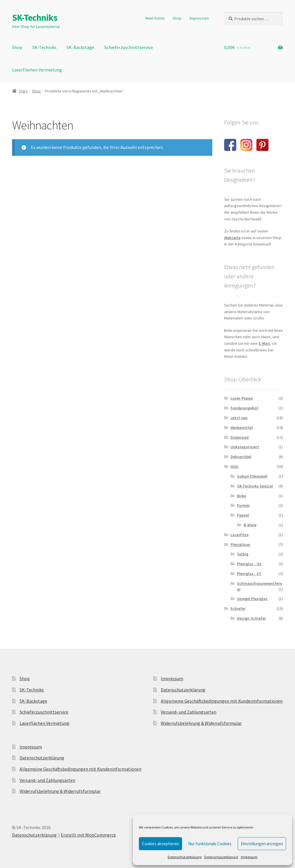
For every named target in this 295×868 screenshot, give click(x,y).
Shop (177, 18)
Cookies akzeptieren (160, 844)
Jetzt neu (239, 418)
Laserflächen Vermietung (37, 70)
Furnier (243, 505)
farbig (243, 554)
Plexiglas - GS (249, 564)
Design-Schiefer (251, 618)
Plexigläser (240, 544)
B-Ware (250, 525)
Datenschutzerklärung (185, 857)
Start (23, 91)
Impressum (249, 857)
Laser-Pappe (242, 398)
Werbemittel (242, 428)
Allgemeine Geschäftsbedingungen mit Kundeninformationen (81, 769)
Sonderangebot (244, 408)
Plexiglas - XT (249, 574)
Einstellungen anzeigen (262, 844)
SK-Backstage (80, 47)
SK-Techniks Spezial (255, 486)
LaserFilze (240, 535)
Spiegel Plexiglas (252, 599)
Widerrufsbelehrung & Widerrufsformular (60, 791)
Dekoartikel (241, 457)
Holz (235, 466)
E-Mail (264, 343)
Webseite (232, 238)
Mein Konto (155, 18)
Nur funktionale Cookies (210, 844)
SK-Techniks (35, 18)
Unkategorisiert (245, 447)
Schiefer (238, 608)
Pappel (243, 515)
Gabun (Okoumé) (252, 476)
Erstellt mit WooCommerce (88, 835)
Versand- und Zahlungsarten (47, 780)
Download (240, 437)
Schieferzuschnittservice (129, 47)
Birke (242, 496)
